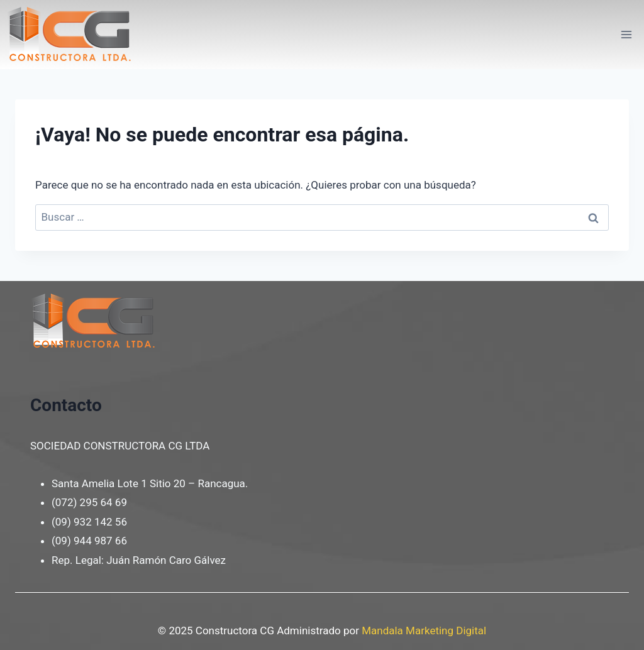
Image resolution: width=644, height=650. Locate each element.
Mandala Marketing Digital (424, 631)
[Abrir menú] (626, 34)
